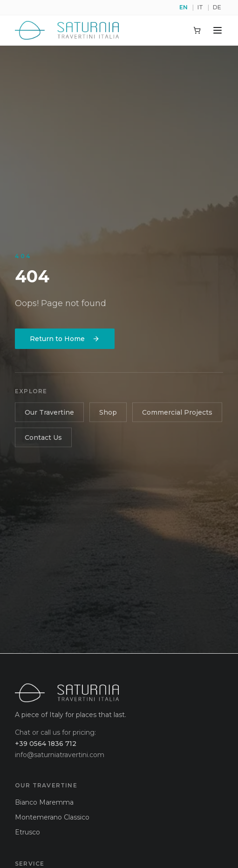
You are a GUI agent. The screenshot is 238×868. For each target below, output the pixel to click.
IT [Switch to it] (200, 7)
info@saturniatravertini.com (60, 755)
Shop (108, 414)
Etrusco (27, 832)
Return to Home (65, 340)
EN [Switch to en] (184, 7)
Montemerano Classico (52, 817)
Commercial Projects (177, 414)
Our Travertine (49, 414)
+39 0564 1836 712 (46, 744)
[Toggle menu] (218, 30)
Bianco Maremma (44, 802)
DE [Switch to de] (217, 7)
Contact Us (43, 439)
